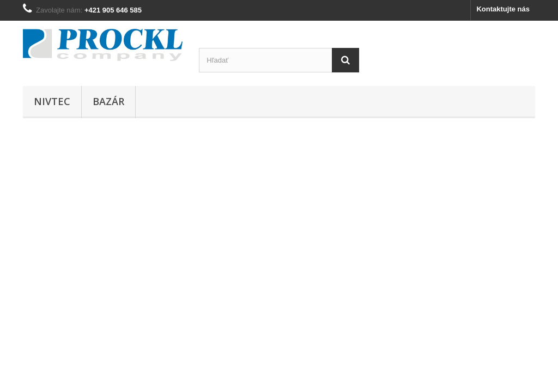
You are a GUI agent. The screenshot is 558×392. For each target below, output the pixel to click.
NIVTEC (52, 101)
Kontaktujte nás (503, 9)
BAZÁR (108, 101)
